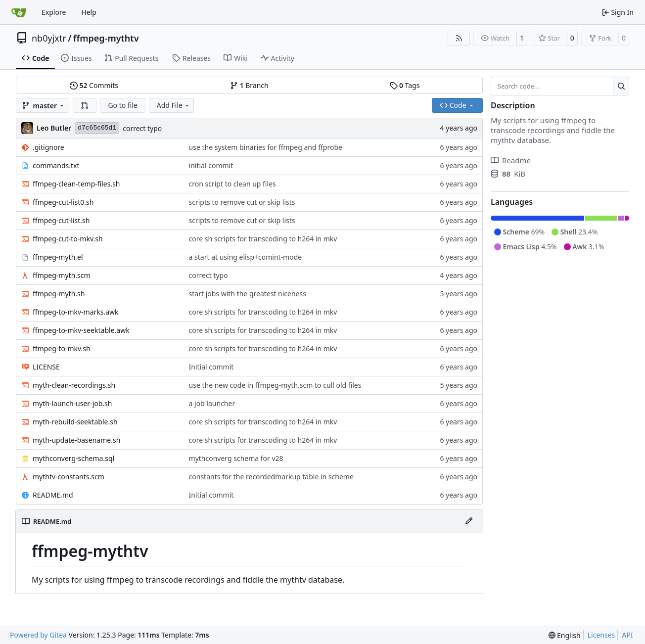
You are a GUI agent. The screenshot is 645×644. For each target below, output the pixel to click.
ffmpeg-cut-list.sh (61, 220)
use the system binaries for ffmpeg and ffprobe (266, 147)
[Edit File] (469, 521)
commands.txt (56, 165)
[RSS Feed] (459, 38)
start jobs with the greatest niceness (248, 294)
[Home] (19, 12)
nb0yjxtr (49, 38)
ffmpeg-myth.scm (62, 275)
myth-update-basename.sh (76, 440)
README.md (53, 495)
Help (89, 12)
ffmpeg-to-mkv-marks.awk (76, 312)
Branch (249, 85)
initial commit (211, 165)
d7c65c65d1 (97, 128)
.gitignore (48, 147)
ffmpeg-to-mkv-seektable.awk (81, 330)
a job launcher (212, 403)
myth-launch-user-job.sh (72, 403)
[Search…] (621, 86)
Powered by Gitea (38, 635)
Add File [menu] (174, 105)
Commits (94, 85)
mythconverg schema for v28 (236, 458)
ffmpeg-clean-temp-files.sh (76, 184)
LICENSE (46, 367)
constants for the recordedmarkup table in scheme (271, 477)
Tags (405, 85)
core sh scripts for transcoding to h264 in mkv (263, 239)
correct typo (142, 128)
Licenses (601, 635)
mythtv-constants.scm (69, 477)
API (627, 635)
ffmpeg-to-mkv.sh (62, 348)
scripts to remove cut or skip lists (242, 202)
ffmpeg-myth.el (58, 257)
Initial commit (211, 367)
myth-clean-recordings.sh (74, 385)
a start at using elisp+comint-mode (246, 257)
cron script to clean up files (232, 184)
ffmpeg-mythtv (106, 38)
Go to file (122, 105)
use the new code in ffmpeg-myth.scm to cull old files (275, 385)
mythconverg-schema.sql (73, 458)
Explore (54, 12)
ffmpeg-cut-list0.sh (63, 202)
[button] (85, 105)
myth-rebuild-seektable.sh (75, 422)
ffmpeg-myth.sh (59, 294)
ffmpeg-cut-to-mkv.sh (68, 239)
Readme (511, 160)
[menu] (565, 635)
